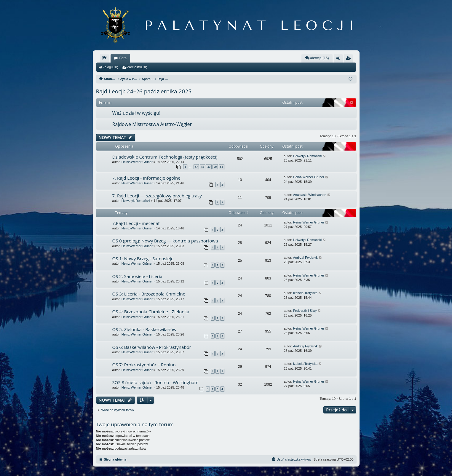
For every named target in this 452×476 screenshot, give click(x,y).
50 (215, 167)
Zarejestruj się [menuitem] (349, 59)
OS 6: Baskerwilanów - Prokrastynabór (152, 347)
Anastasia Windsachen (310, 195)
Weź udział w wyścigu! (136, 113)
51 (221, 167)
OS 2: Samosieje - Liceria (137, 276)
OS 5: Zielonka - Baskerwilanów (144, 329)
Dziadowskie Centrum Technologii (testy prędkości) (165, 157)
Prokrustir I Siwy (305, 311)
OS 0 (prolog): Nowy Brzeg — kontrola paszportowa (165, 241)
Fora (123, 58)
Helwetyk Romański (308, 156)
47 (196, 167)
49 (209, 167)
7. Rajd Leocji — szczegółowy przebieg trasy (157, 196)
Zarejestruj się (137, 67)
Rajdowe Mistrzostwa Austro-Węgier (152, 124)
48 (202, 167)
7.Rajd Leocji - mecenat (136, 223)
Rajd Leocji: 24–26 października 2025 (144, 91)
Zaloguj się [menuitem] (339, 59)
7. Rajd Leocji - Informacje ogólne (146, 178)
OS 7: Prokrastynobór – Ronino (144, 365)
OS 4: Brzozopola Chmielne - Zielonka (151, 312)
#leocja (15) (317, 58)
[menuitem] (104, 58)
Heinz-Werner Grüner (137, 162)
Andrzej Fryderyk (305, 258)
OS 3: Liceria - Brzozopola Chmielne (149, 294)
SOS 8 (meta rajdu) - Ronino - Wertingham (155, 382)
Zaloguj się (111, 67)
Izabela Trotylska (305, 293)
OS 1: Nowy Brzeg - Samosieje (143, 258)
